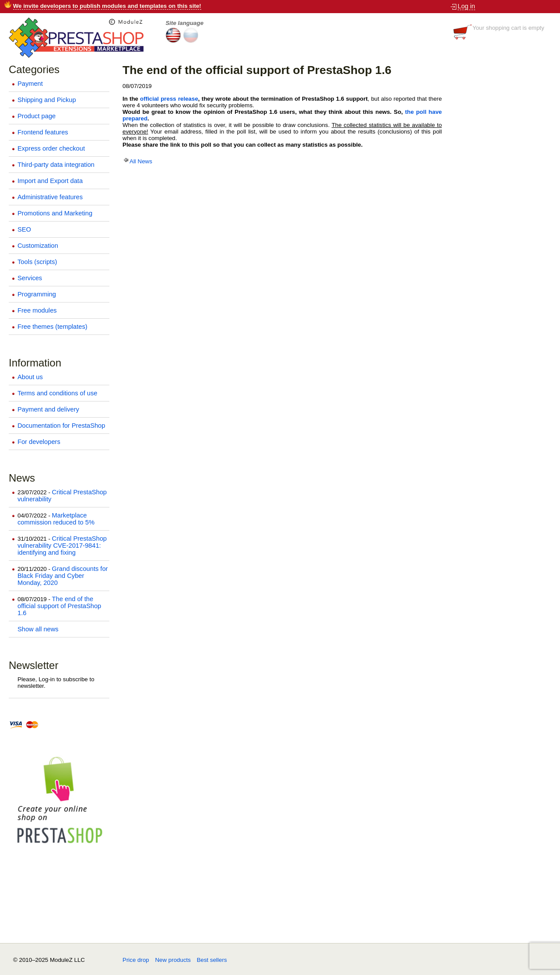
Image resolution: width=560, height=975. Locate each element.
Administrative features (50, 197)
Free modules (37, 310)
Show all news (38, 629)
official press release (169, 99)
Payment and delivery (48, 409)
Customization (38, 246)
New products (173, 960)
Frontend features (43, 132)
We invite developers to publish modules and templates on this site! (107, 6)
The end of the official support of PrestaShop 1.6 (59, 606)
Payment (30, 84)
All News (137, 161)
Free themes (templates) (52, 327)
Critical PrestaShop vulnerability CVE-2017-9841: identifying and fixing (62, 546)
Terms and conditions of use (58, 393)
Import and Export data (50, 181)
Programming (37, 294)
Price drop (136, 960)
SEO (24, 229)
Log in (466, 6)
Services (30, 278)
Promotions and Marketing (55, 213)
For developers (39, 442)
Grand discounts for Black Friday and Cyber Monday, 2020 (63, 576)
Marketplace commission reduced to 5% (56, 519)
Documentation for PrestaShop (61, 426)
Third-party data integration (56, 165)
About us (30, 377)
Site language (184, 23)
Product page (37, 116)
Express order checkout (51, 148)
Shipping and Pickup (47, 100)
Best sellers (212, 960)
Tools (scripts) (37, 262)
